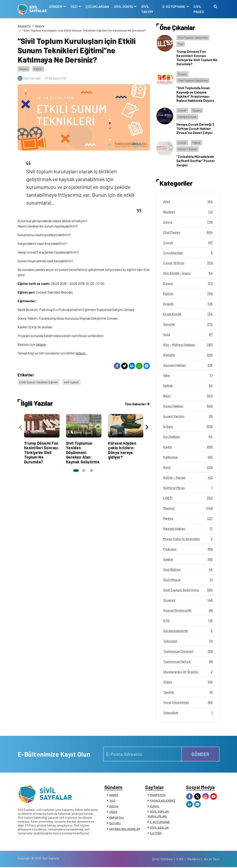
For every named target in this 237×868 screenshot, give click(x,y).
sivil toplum (72, 382)
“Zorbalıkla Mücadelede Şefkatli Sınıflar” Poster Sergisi (196, 161)
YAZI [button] (74, 6)
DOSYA (114, 806)
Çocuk (182, 110)
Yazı (181, 44)
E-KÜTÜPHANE (160, 822)
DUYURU (115, 823)
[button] (76, 470)
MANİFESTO (158, 795)
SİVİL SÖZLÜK (159, 828)
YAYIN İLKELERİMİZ (163, 801)
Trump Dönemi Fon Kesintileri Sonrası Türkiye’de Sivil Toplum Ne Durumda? (41, 452)
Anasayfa (24, 26)
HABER (114, 795)
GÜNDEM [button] (56, 6)
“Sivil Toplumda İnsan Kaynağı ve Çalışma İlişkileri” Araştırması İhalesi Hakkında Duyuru (195, 94)
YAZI (112, 801)
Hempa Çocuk (187, 117)
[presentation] (20, 427)
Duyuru (40, 26)
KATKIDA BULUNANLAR (125, 829)
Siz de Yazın (212, 860)
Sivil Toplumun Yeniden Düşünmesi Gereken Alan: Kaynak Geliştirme (83, 452)
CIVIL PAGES (199, 9)
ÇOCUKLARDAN (97, 6)
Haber (196, 143)
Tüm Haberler (137, 403)
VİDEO (113, 812)
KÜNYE (155, 806)
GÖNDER (201, 754)
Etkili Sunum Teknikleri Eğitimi (39, 382)
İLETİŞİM (156, 833)
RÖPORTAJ (117, 818)
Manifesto (194, 860)
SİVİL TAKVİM (147, 9)
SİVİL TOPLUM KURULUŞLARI (158, 814)
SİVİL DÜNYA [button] (124, 6)
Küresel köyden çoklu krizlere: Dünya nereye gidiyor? (122, 450)
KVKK (180, 860)
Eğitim (38, 69)
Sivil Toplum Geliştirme (193, 38)
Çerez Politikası (162, 860)
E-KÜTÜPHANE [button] (174, 6)
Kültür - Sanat (187, 149)
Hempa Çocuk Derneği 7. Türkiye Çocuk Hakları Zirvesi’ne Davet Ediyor (196, 128)
